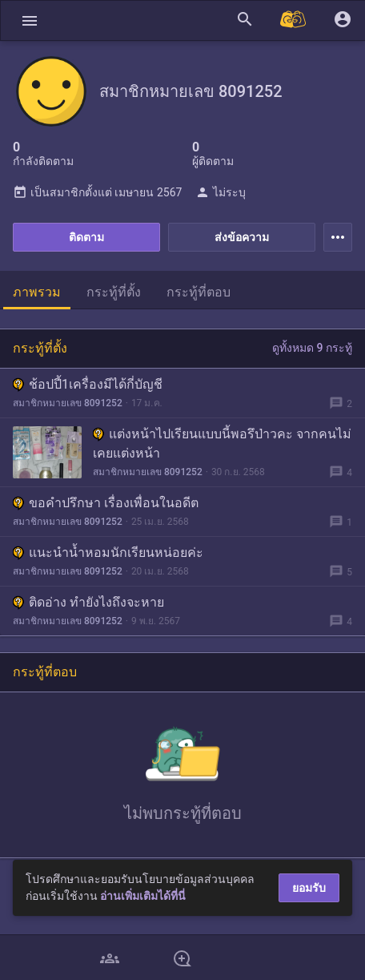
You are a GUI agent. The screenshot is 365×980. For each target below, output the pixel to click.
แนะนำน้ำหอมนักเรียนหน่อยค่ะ (108, 553)
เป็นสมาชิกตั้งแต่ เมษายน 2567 (97, 192)
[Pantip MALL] (294, 20)
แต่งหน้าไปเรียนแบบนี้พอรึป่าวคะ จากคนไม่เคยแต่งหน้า (222, 444)
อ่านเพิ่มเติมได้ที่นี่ (143, 896)
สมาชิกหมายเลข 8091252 (68, 403)
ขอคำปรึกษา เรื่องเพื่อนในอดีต (106, 503)
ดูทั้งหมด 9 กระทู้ (312, 348)
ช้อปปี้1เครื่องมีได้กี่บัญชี (88, 384)
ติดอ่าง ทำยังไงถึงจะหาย (88, 602)
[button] (30, 20)
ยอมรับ (309, 888)
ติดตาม (86, 237)
